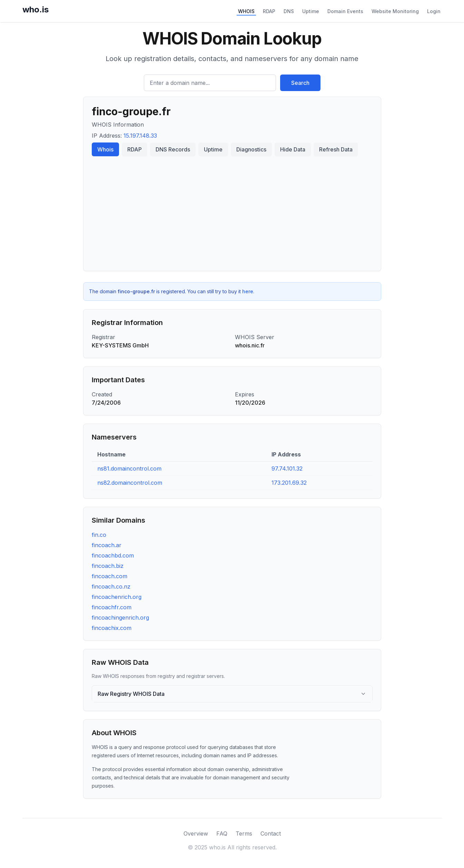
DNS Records (173, 149)
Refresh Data (336, 149)
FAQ (222, 834)
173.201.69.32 (289, 483)
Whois (105, 149)
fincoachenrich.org (117, 597)
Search (300, 83)
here (248, 291)
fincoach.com (110, 576)
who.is (36, 9)
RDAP (269, 11)
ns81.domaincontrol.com (129, 468)
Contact (271, 834)
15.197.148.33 (140, 136)
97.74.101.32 (287, 468)
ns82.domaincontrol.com (130, 483)
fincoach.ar (107, 545)
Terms (244, 834)
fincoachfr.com (112, 607)
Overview (196, 834)
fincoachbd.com (113, 555)
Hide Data (293, 149)
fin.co (99, 535)
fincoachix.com (112, 628)
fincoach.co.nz (111, 586)
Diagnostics (251, 149)
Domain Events (345, 11)
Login (434, 11)
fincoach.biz (108, 566)
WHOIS (246, 11)
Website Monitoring (395, 11)
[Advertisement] (232, 211)
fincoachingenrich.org (120, 618)
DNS (289, 11)
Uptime (311, 11)
